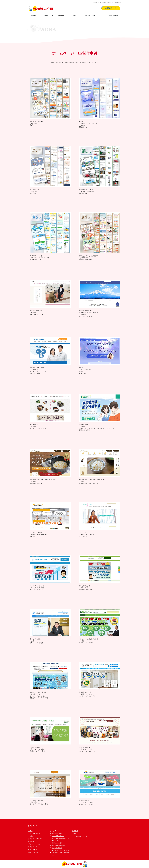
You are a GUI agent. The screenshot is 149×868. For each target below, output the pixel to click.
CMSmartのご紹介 (57, 843)
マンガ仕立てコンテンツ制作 (60, 850)
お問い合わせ (113, 16)
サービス (48, 16)
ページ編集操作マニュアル (81, 836)
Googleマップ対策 (57, 848)
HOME (33, 16)
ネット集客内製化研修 (58, 845)
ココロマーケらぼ (34, 834)
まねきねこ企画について (93, 16)
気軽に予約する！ (34, 852)
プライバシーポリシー (36, 844)
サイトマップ (32, 847)
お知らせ (31, 841)
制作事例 (61, 16)
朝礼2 (32, 836)
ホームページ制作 (57, 833)
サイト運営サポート (58, 836)
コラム (74, 16)
